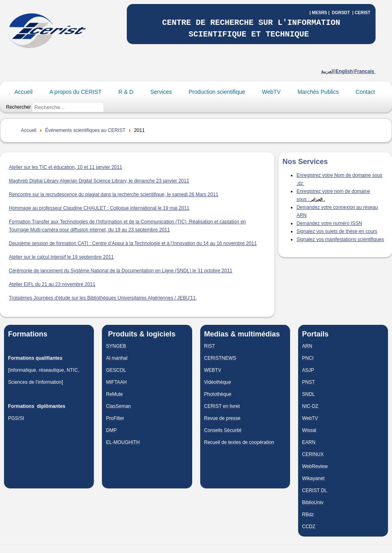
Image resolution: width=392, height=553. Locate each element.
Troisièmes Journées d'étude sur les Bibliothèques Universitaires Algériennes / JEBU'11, (103, 298)
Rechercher (18, 107)
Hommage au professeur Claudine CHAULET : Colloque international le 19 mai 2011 (99, 208)
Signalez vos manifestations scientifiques (340, 239)
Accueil (23, 92)
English (344, 71)
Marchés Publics (318, 92)
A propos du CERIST (75, 92)
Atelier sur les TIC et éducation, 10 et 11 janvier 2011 (66, 167)
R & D (126, 92)
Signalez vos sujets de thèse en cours (337, 231)
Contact (365, 92)
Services (161, 92)
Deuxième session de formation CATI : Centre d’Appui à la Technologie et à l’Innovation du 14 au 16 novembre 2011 (133, 243)
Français (365, 71)
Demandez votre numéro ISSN (329, 223)
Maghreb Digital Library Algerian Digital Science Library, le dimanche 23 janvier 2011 (99, 181)
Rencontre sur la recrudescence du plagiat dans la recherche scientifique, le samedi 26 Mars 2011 (114, 194)
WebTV (271, 92)
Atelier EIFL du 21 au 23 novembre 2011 (52, 284)
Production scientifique (217, 92)
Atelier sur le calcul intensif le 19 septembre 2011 (61, 257)
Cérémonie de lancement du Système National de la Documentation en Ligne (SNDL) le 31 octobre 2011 (121, 271)
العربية (328, 71)
